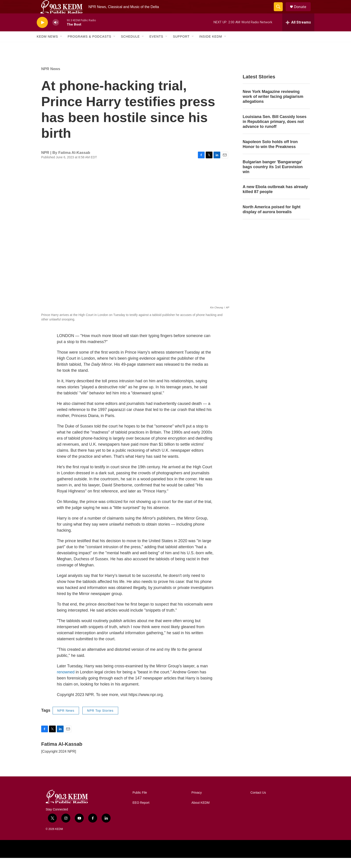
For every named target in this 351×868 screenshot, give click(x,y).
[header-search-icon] (280, 12)
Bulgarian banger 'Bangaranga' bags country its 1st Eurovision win (273, 177)
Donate (303, 12)
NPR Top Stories (100, 721)
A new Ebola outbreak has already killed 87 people (275, 199)
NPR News (51, 79)
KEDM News (47, 47)
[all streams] (298, 32)
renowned (66, 682)
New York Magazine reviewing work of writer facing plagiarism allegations (273, 107)
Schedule (130, 47)
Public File (140, 803)
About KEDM (200, 813)
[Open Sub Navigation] (61, 47)
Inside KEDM (211, 47)
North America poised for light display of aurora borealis (272, 219)
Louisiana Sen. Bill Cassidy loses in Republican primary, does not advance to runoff (275, 132)
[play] (42, 33)
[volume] (56, 33)
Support (181, 47)
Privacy (197, 803)
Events (156, 47)
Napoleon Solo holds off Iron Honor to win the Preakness (270, 154)
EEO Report (141, 813)
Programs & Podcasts (89, 47)
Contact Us (258, 803)
